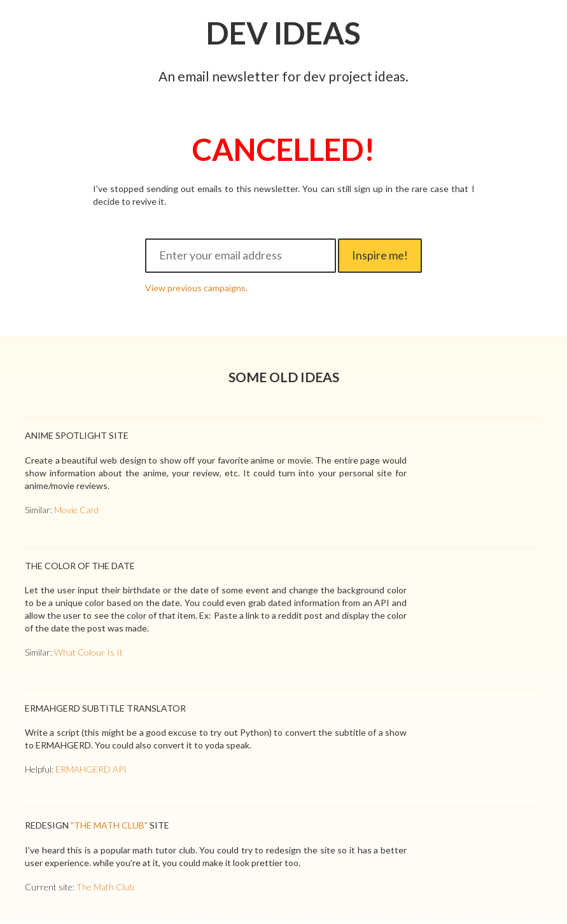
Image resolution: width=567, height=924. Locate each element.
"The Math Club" (109, 825)
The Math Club (105, 887)
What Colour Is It (88, 652)
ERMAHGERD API (91, 769)
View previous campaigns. (196, 288)
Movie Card (76, 510)
